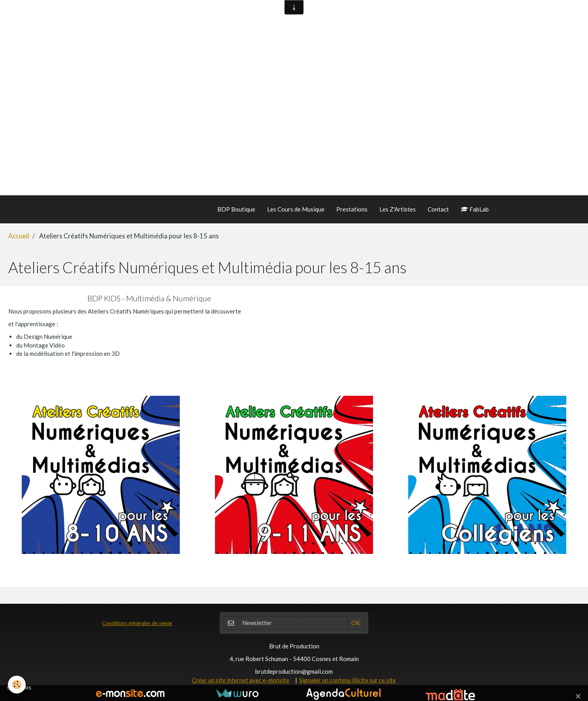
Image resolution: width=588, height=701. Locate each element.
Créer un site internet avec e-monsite (241, 680)
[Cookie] (17, 685)
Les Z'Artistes (398, 209)
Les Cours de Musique (296, 209)
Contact (438, 209)
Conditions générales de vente (137, 623)
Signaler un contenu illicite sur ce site (348, 680)
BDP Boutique (236, 209)
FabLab (475, 209)
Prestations (352, 209)
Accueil (19, 236)
